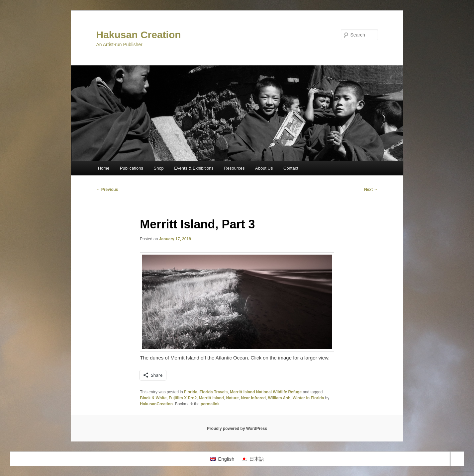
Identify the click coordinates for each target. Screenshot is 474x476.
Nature (233, 398)
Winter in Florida (308, 398)
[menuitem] (222, 459)
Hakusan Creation (139, 35)
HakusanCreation (156, 404)
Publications (132, 168)
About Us (264, 168)
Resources (234, 168)
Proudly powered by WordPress (237, 429)
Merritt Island (211, 398)
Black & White (153, 398)
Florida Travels (214, 392)
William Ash (279, 398)
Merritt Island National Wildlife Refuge (266, 392)
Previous (107, 190)
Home (104, 168)
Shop (158, 168)
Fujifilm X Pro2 (183, 398)
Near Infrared (253, 398)
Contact (291, 168)
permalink (210, 404)
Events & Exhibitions (194, 168)
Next (371, 190)
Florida (191, 392)
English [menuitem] (226, 459)
